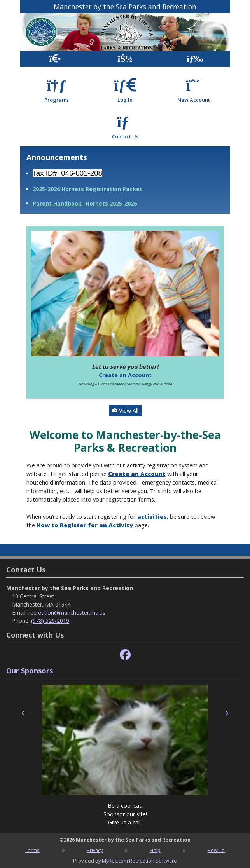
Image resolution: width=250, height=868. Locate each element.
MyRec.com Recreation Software (139, 861)
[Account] (125, 59)
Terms (32, 850)
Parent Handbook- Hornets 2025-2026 (85, 203)
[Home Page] (55, 59)
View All (125, 410)
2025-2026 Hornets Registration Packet (87, 189)
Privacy (95, 850)
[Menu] (195, 59)
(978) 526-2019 (50, 621)
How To (216, 850)
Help (155, 850)
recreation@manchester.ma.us (67, 613)
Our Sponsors (30, 671)
